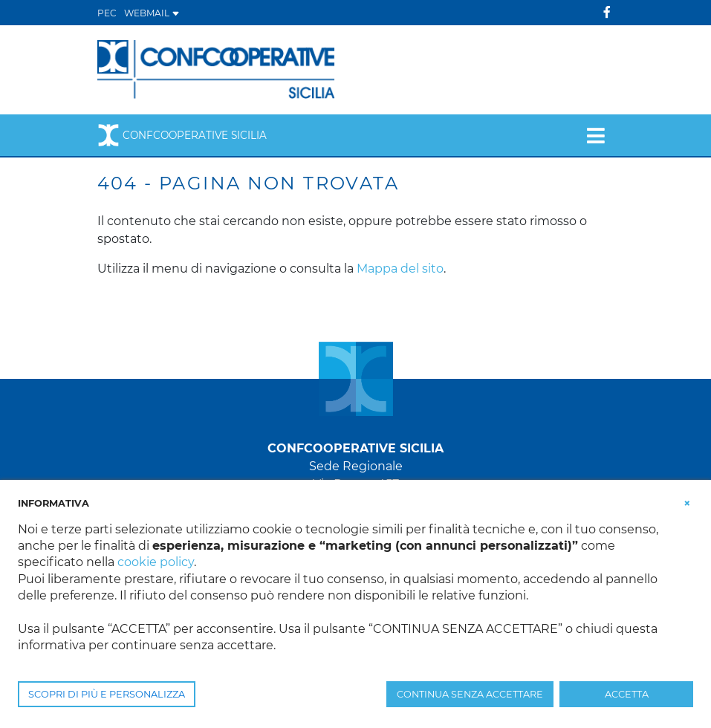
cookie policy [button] (156, 562)
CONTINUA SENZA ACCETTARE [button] (470, 694)
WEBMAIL (152, 13)
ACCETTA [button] (627, 694)
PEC (107, 13)
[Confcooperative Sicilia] (217, 69)
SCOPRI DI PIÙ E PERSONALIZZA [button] (107, 694)
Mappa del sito (400, 269)
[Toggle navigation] (595, 135)
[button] (687, 502)
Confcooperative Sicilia (182, 135)
